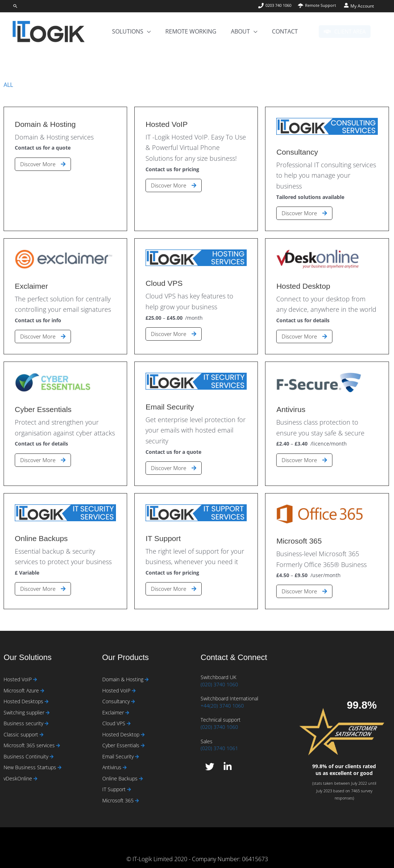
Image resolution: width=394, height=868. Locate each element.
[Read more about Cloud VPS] (129, 715)
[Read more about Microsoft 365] (137, 795)
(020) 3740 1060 (219, 674)
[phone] (274, 5)
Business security (24, 715)
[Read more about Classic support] (42, 727)
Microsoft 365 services (30, 738)
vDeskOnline (19, 772)
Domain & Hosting (124, 670)
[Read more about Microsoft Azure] (42, 681)
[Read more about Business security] (47, 715)
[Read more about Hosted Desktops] (47, 693)
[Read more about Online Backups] (141, 773)
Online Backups (121, 772)
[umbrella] (316, 5)
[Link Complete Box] (65, 159)
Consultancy (117, 692)
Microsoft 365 (119, 795)
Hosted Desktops (24, 692)
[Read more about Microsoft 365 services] (58, 738)
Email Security (119, 750)
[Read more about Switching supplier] (48, 704)
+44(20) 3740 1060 (222, 696)
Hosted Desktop (122, 727)
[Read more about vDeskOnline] (35, 773)
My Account (362, 6)
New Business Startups (31, 761)
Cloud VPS (115, 715)
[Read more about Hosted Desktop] (143, 727)
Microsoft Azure (22, 681)
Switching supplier (25, 704)
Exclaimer (114, 704)
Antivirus (113, 761)
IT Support (115, 784)
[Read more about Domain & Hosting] (147, 670)
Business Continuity (27, 750)
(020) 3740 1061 (219, 738)
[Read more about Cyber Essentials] (143, 738)
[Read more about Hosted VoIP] (35, 670)
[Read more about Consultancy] (133, 693)
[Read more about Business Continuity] (52, 750)
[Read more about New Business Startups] (60, 761)
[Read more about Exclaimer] (127, 704)
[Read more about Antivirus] (125, 761)
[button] (15, 6)
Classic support (22, 727)
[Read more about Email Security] (137, 750)
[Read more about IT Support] (129, 784)
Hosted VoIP (18, 670)
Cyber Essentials (122, 738)
